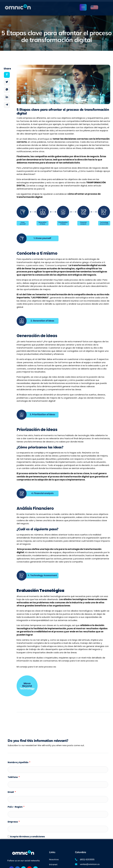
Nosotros (54, 859)
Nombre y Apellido (18, 762)
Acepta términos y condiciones (27, 837)
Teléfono (13, 777)
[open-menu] (83, 7)
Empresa (13, 822)
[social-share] (7, 75)
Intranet (53, 864)
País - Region (15, 807)
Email (11, 792)
